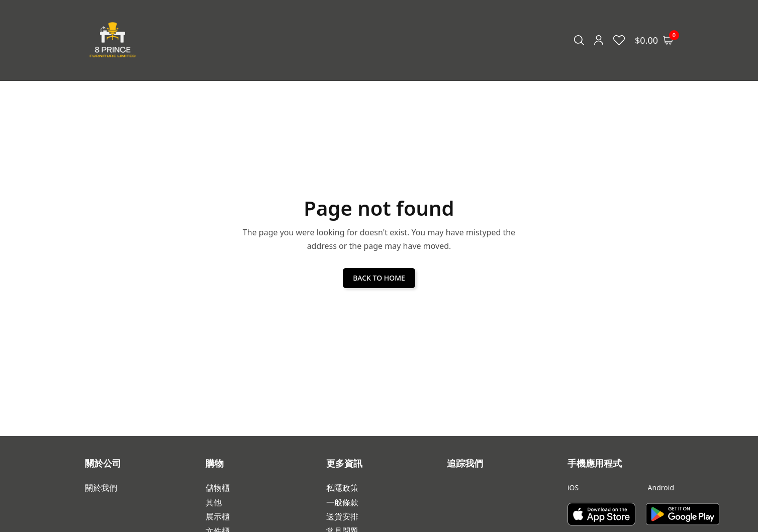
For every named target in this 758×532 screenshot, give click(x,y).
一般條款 (342, 503)
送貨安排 (342, 517)
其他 (214, 503)
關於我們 (101, 488)
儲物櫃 (218, 488)
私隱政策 (342, 488)
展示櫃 (218, 517)
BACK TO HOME (379, 278)
